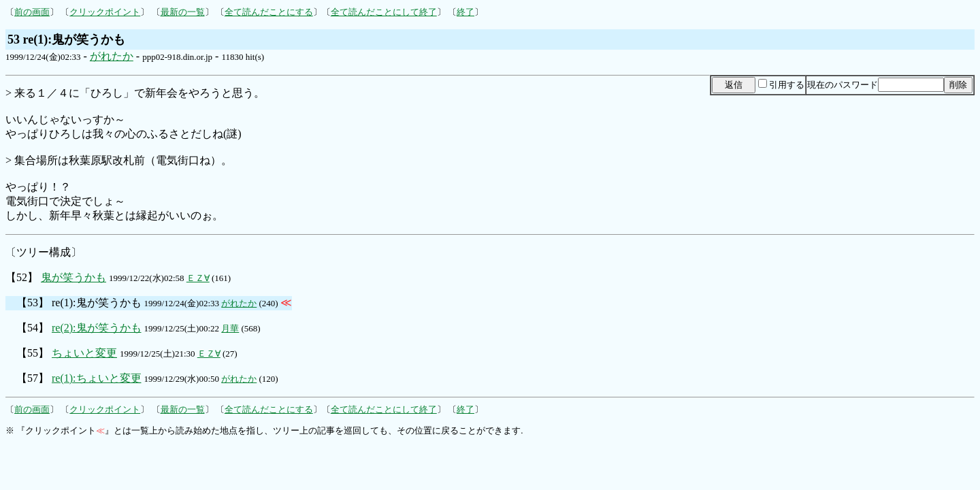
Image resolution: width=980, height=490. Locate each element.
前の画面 (32, 12)
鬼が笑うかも (73, 277)
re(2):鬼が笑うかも (97, 328)
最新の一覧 (183, 12)
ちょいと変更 (84, 353)
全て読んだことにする (269, 12)
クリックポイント (105, 12)
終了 (465, 12)
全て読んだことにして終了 (384, 12)
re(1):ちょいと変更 (97, 378)
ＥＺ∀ (198, 278)
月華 (230, 328)
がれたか (112, 56)
